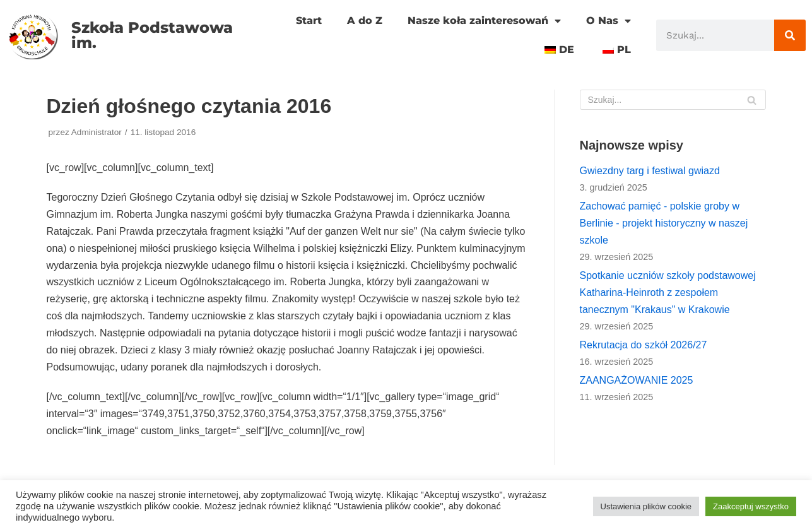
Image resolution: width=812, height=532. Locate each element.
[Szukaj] (790, 35)
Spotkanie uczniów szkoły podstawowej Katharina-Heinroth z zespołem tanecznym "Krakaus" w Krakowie (668, 293)
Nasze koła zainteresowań (484, 21)
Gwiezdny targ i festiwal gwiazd (650, 171)
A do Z (365, 21)
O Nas (609, 21)
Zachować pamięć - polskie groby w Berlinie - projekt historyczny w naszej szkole (664, 223)
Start (309, 21)
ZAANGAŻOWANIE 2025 (637, 380)
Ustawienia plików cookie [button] (646, 506)
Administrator (97, 132)
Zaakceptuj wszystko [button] (751, 506)
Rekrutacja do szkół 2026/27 (644, 345)
